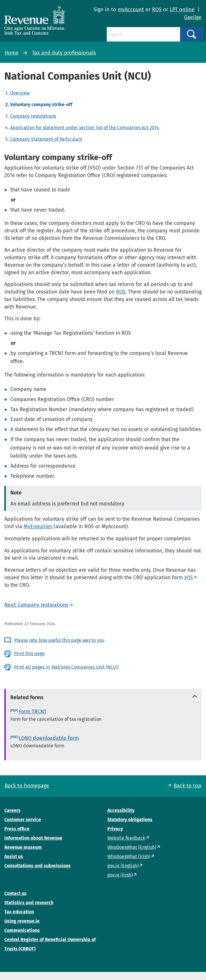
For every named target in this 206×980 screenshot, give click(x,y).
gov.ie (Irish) (120, 875)
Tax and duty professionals (64, 53)
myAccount (131, 10)
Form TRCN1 (32, 712)
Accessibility (121, 810)
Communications (22, 930)
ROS (157, 10)
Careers (12, 810)
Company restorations (33, 116)
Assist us (14, 856)
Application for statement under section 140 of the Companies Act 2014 (85, 128)
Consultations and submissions (38, 866)
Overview (20, 93)
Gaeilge (193, 17)
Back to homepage (27, 786)
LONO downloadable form (49, 738)
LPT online (182, 10)
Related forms (27, 697)
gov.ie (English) (123, 866)
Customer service (23, 820)
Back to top (188, 786)
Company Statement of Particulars (46, 139)
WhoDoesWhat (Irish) (129, 856)
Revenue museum (23, 847)
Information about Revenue (33, 838)
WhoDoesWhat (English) (132, 847)
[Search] (143, 34)
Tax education (19, 912)
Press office (17, 829)
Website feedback (126, 838)
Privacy (115, 829)
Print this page (29, 653)
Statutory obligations (130, 820)
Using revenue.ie (22, 921)
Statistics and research (29, 903)
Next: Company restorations (36, 605)
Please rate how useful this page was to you (59, 640)
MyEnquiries (38, 526)
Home (12, 53)
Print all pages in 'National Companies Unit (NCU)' (67, 667)
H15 (189, 578)
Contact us (15, 893)
